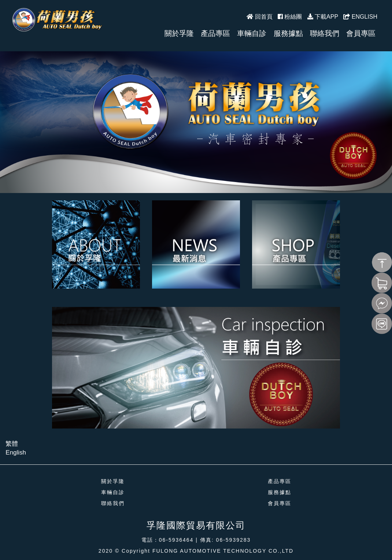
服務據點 (280, 492)
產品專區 (280, 481)
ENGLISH (360, 17)
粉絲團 (290, 17)
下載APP (323, 17)
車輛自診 (113, 492)
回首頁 (259, 17)
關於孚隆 (113, 481)
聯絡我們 (113, 503)
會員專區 (280, 503)
